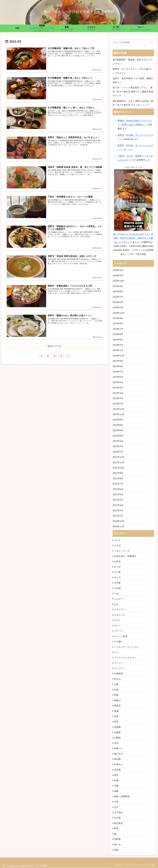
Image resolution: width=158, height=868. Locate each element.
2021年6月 (118, 489)
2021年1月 (118, 516)
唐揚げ (117, 700)
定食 (116, 716)
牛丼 (116, 802)
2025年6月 (118, 302)
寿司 (116, 722)
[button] (152, 42)
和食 (116, 695)
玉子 (116, 807)
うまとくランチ (122, 551)
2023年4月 (118, 388)
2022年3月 (118, 441)
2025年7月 (118, 297)
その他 (117, 588)
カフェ (117, 620)
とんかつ (118, 599)
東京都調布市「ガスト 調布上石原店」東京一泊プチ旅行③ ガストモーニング (133, 103)
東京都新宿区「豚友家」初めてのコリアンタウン (133, 62)
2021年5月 (118, 494)
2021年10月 (118, 468)
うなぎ (117, 545)
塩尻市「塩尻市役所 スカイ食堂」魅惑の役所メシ (133, 80)
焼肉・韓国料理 (122, 796)
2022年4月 (118, 436)
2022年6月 (118, 430)
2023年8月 (118, 366)
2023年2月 (118, 398)
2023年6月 (118, 377)
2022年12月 (118, 409)
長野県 (117, 839)
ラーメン (118, 663)
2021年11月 (118, 462)
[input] (133, 42)
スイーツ (118, 631)
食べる (117, 844)
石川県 (117, 818)
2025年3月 (118, 308)
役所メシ (118, 748)
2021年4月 (118, 500)
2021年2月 (118, 510)
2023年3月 (118, 393)
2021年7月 (118, 484)
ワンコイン (120, 668)
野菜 (116, 828)
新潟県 (117, 759)
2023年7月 (118, 372)
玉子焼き (118, 812)
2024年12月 (118, 313)
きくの (117, 578)
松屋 (116, 780)
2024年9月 (118, 318)
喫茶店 (117, 706)
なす (116, 604)
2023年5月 (118, 382)
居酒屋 (117, 727)
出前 (116, 690)
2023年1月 (118, 404)
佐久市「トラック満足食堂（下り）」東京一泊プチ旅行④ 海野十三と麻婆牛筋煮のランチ (133, 92)
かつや (117, 567)
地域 (116, 711)
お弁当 (117, 562)
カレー (117, 626)
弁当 (116, 743)
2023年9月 (118, 361)
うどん (117, 540)
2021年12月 (118, 457)
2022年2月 (118, 446)
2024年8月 (118, 324)
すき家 (117, 583)
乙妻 (116, 684)
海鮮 (116, 791)
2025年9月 (118, 286)
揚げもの (118, 754)
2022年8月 (118, 425)
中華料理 (118, 674)
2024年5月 (118, 340)
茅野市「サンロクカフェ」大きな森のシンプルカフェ (133, 71)
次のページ (55, 346)
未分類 (117, 770)
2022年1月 (118, 452)
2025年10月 (118, 281)
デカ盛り (118, 642)
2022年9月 (118, 420)
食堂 (116, 850)
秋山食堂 (118, 823)
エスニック (120, 615)
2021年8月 (118, 478)
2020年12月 (118, 521)
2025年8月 (118, 292)
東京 (116, 775)
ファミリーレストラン (125, 658)
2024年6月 (118, 334)
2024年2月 (118, 345)
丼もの (117, 679)
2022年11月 (118, 414)
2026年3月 (118, 276)
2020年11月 (118, 526)
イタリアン (120, 610)
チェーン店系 (121, 636)
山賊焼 (117, 738)
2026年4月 (118, 270)
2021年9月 (118, 473)
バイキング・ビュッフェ (126, 647)
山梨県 (117, 732)
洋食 (116, 786)
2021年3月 (118, 505)
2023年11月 (118, 356)
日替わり (118, 764)
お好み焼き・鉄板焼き (125, 556)
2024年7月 (118, 329)
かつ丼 (117, 572)
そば (116, 594)
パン (116, 652)
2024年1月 (118, 350)
